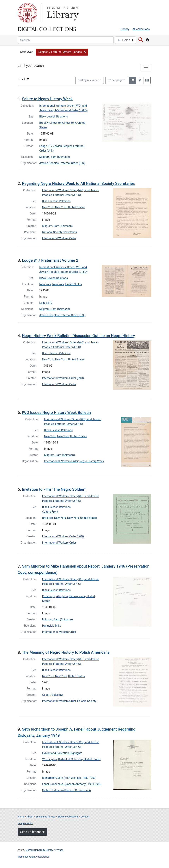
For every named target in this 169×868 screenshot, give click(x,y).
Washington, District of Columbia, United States (71, 759)
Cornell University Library (40, 850)
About (30, 817)
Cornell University (27, 13)
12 (115, 80)
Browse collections (68, 817)
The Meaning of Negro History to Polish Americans (66, 652)
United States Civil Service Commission (66, 790)
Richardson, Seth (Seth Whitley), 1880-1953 (69, 778)
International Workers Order (59, 238)
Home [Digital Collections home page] (21, 817)
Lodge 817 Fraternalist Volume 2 (50, 260)
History (125, 29)
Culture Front (50, 512)
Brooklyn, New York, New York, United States (69, 518)
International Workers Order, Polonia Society (69, 701)
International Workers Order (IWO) (63, 378)
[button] (62, 52)
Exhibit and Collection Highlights (62, 753)
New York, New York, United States (63, 207)
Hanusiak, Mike (52, 626)
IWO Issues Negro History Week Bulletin (56, 413)
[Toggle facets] (146, 68)
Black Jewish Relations (54, 117)
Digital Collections (47, 29)
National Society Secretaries (59, 232)
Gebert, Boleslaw (53, 695)
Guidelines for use (45, 817)
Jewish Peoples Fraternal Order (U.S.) (62, 163)
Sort (88, 80)
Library (62, 13)
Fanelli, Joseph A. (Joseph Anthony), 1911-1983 (72, 784)
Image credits (25, 823)
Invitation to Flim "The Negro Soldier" (54, 489)
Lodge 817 (46, 303)
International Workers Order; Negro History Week (74, 461)
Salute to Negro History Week (47, 99)
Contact (85, 817)
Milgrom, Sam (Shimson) (55, 157)
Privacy (59, 850)
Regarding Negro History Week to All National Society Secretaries (78, 184)
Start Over (27, 52)
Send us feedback (33, 832)
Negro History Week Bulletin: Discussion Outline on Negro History (78, 336)
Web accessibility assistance (34, 857)
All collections (141, 29)
